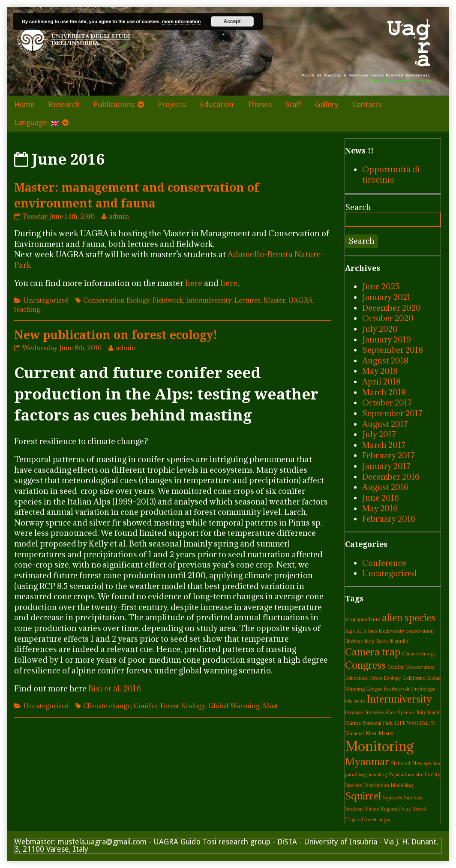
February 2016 (389, 519)
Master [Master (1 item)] (386, 733)
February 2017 (388, 455)
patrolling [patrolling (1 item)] (355, 775)
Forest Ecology (183, 706)
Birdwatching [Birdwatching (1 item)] (360, 641)
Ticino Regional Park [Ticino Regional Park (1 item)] (388, 809)
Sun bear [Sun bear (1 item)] (413, 798)
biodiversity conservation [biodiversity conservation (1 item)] (406, 631)
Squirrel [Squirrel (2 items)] (363, 796)
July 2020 (380, 329)
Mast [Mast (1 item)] (371, 733)
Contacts (367, 105)
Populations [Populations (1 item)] (401, 775)
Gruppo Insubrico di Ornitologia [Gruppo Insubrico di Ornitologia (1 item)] (401, 689)
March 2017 (384, 445)
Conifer (145, 706)
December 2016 (391, 477)
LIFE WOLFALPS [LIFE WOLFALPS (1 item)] (415, 723)
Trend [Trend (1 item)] (420, 809)
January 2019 (387, 339)
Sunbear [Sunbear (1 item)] (354, 809)
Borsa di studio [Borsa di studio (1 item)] (392, 641)
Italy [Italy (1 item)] (421, 712)
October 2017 (387, 402)
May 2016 (380, 508)
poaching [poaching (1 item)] (377, 775)
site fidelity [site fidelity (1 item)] (428, 775)
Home (24, 105)
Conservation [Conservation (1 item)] (420, 667)
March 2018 (384, 392)
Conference (384, 563)
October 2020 (388, 318)
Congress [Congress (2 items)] (365, 665)
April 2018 (381, 381)
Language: (36, 123)
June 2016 (381, 498)
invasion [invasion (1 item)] (354, 712)
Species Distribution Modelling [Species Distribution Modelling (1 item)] (379, 785)
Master (274, 300)
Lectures (247, 300)
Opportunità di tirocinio (391, 175)
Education (217, 105)
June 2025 (381, 286)
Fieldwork (168, 300)
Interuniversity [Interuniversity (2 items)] (399, 699)
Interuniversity (209, 300)
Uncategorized (46, 300)
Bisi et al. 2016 (115, 688)
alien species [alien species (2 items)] (409, 617)
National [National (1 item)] (400, 763)
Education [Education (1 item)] (356, 678)
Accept (232, 21)
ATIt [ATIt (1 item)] (361, 631)
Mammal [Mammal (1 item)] (354, 733)
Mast (270, 706)
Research (64, 105)
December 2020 (391, 308)
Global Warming (234, 706)
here (194, 283)
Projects (172, 105)
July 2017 (379, 434)
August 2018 (385, 360)
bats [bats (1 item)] (373, 631)
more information (181, 21)
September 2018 (393, 350)
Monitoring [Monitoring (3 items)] (379, 746)
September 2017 (392, 413)
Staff (293, 105)
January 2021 (386, 297)
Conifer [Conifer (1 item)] (396, 667)
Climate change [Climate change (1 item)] (419, 654)
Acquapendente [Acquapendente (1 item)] (363, 619)
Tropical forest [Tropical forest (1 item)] (361, 820)
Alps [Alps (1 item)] (350, 631)
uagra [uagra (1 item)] (384, 820)
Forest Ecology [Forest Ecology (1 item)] (385, 678)
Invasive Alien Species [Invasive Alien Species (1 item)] (390, 712)
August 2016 (385, 487)
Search (358, 207)
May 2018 (380, 371)
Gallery (327, 105)
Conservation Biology (116, 300)
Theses (259, 105)
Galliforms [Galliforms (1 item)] (414, 678)
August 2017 (385, 424)
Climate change (107, 706)
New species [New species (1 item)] (426, 763)
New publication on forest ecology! (116, 335)
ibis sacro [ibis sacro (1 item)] (355, 701)
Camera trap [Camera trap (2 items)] (373, 652)
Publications (114, 105)
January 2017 (386, 466)
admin (119, 216)
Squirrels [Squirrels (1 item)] (392, 798)
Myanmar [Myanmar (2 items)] (367, 761)
